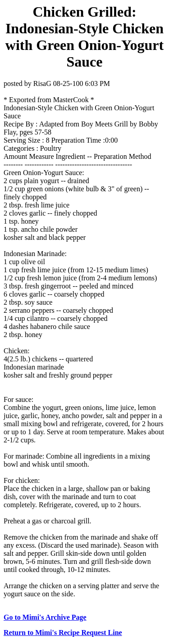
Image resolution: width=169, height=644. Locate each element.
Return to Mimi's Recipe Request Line (63, 633)
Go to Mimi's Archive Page (45, 617)
